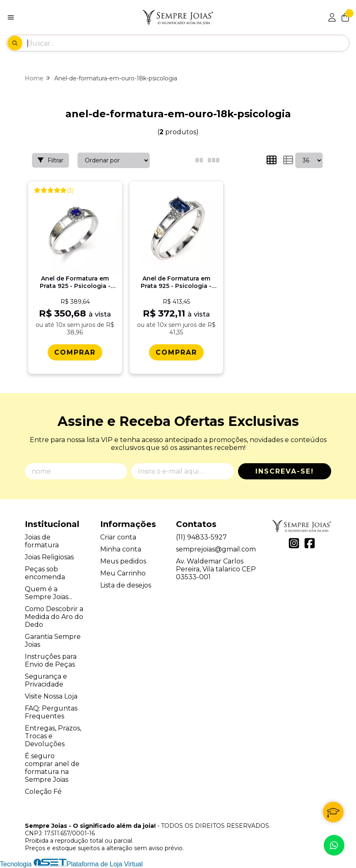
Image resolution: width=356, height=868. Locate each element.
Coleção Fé (43, 792)
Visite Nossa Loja (51, 696)
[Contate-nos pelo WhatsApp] (334, 845)
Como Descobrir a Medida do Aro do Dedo (54, 617)
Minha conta (121, 549)
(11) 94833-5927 (201, 537)
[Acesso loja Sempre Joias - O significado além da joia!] (332, 17)
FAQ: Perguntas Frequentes (51, 712)
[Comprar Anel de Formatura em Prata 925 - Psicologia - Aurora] (75, 352)
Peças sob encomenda (45, 573)
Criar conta (118, 537)
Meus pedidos (123, 561)
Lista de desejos (126, 585)
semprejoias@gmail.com (216, 549)
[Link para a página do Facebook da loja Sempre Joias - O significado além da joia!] (310, 543)
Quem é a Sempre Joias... (48, 593)
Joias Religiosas (49, 557)
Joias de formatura (42, 541)
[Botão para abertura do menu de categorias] (11, 17)
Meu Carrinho (123, 573)
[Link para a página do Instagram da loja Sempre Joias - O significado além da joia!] (294, 543)
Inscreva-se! (285, 471)
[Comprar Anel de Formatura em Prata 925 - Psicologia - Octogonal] (176, 352)
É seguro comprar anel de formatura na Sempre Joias (52, 768)
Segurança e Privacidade (46, 680)
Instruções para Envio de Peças (51, 660)
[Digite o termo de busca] (188, 43)
